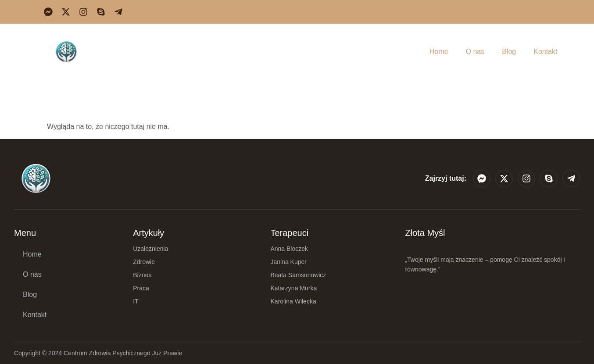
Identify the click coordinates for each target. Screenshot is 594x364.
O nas (475, 52)
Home (439, 52)
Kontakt (545, 52)
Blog (509, 52)
